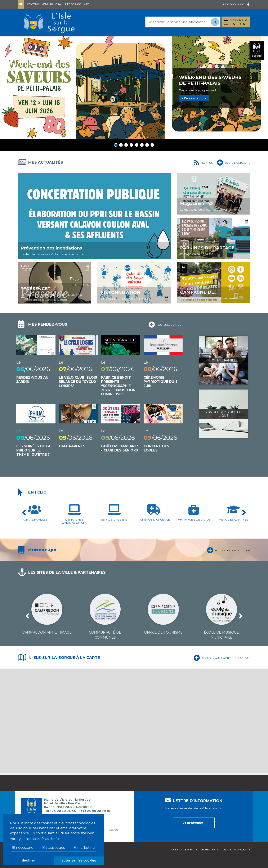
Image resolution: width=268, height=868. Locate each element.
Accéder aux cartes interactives (222, 668)
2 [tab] (121, 155)
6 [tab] (142, 155)
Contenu (33, 4)
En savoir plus (194, 109)
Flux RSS (203, 172)
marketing (84, 848)
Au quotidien (61, 42)
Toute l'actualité (233, 172)
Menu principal (52, 4)
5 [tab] (137, 155)
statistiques (53, 848)
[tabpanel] (134, 98)
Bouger (184, 42)
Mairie (30, 42)
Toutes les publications (229, 560)
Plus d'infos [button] (51, 839)
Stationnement (229, 42)
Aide (87, 4)
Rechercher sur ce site (216, 860)
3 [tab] (126, 155)
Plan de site (242, 860)
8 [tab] (152, 155)
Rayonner (95, 42)
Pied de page (73, 4)
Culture (157, 42)
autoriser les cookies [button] (79, 860)
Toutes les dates (165, 334)
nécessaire (23, 848)
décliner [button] (28, 860)
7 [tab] (147, 155)
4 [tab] (131, 155)
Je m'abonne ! (194, 833)
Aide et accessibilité (184, 860)
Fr (21, 4)
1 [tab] (116, 155)
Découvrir (127, 42)
